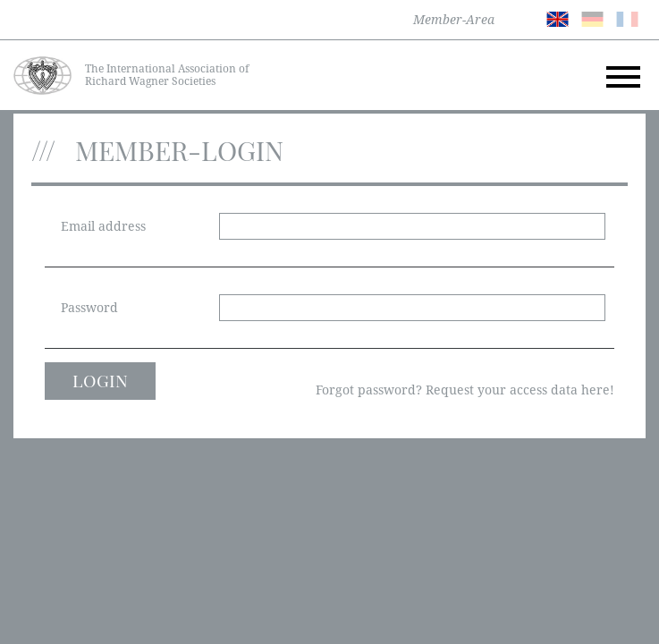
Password (89, 308)
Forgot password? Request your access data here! (465, 390)
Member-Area (454, 20)
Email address (103, 226)
